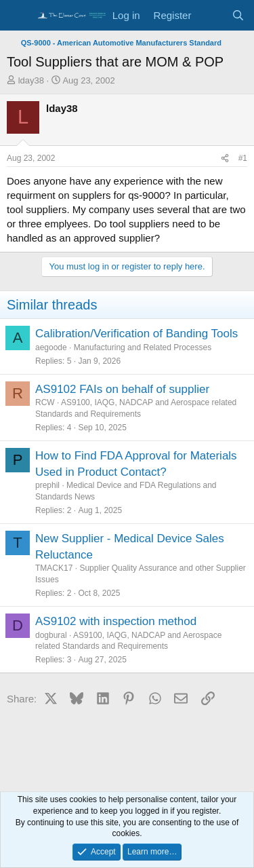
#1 (243, 158)
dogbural (51, 635)
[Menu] (19, 16)
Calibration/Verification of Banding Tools (136, 334)
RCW (45, 402)
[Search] (238, 15)
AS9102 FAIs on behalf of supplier (122, 389)
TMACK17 (54, 568)
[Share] (225, 158)
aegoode (51, 347)
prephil (47, 485)
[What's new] (211, 15)
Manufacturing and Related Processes (143, 347)
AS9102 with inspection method (116, 621)
